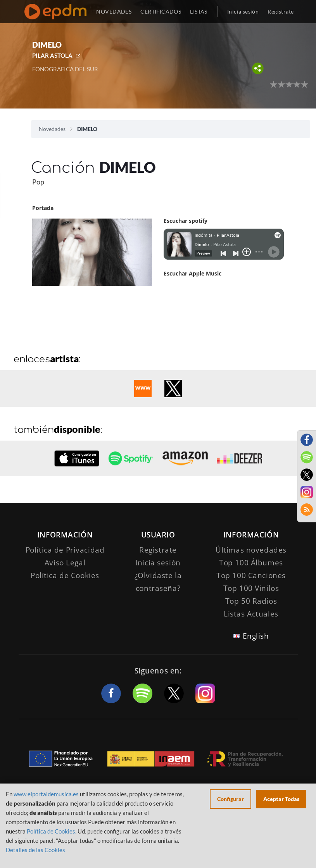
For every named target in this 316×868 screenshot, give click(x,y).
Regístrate (281, 11)
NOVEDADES (114, 11)
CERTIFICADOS (161, 11)
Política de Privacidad (65, 550)
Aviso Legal (65, 563)
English (256, 636)
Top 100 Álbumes (251, 563)
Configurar (231, 799)
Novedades (52, 129)
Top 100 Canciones (251, 575)
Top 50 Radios (251, 601)
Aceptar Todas (281, 799)
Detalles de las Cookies (35, 850)
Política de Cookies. (52, 831)
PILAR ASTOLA (52, 55)
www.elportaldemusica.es (46, 794)
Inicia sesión (243, 11)
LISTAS (199, 11)
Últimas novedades (251, 550)
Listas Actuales (251, 614)
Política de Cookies (65, 575)
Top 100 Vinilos (251, 588)
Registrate (158, 550)
